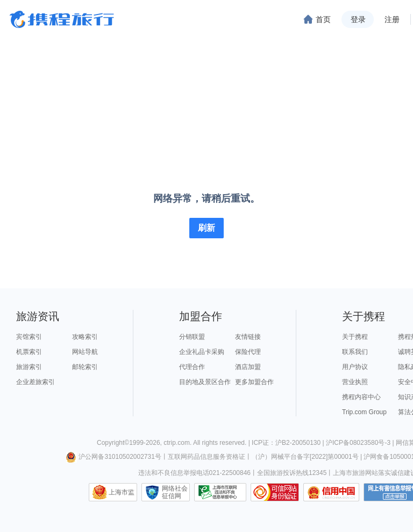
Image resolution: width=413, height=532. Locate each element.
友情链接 (248, 337)
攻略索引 (85, 337)
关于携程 (355, 337)
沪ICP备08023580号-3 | (361, 443)
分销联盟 (192, 337)
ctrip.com (177, 443)
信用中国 (331, 492)
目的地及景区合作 (205, 382)
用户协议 (355, 367)
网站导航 (85, 352)
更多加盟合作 (254, 382)
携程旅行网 (62, 19)
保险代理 (248, 352)
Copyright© (113, 443)
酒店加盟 (248, 367)
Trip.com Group (364, 412)
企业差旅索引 (35, 382)
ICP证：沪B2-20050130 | (289, 443)
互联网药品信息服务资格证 (206, 457)
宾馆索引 (29, 337)
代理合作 (192, 367)
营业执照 (355, 382)
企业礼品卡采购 (202, 352)
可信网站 (275, 492)
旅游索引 (29, 367)
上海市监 (122, 492)
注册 (392, 19)
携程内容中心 (361, 397)
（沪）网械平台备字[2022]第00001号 (305, 457)
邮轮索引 (85, 367)
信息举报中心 (220, 492)
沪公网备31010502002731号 (113, 457)
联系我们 (355, 352)
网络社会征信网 (175, 492)
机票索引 (29, 352)
